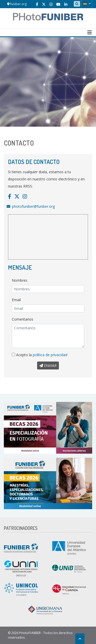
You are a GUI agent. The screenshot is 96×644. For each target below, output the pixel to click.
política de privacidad (50, 355)
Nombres (20, 280)
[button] (87, 4)
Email (16, 300)
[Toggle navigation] (90, 32)
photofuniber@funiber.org (33, 206)
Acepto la (40, 355)
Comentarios (23, 319)
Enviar (48, 365)
